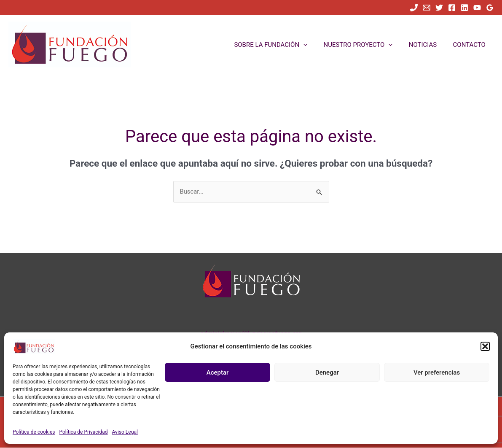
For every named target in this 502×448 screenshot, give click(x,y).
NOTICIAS (428, 45)
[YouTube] (477, 8)
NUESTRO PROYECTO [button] (367, 45)
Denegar (327, 372)
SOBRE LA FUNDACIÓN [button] (283, 45)
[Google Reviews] (490, 8)
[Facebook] (452, 8)
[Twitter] (439, 8)
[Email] (427, 8)
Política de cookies (34, 432)
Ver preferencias (437, 372)
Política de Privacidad (84, 432)
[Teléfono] (414, 8)
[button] (485, 346)
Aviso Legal (125, 432)
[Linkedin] (464, 8)
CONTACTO (471, 45)
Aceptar (218, 372)
